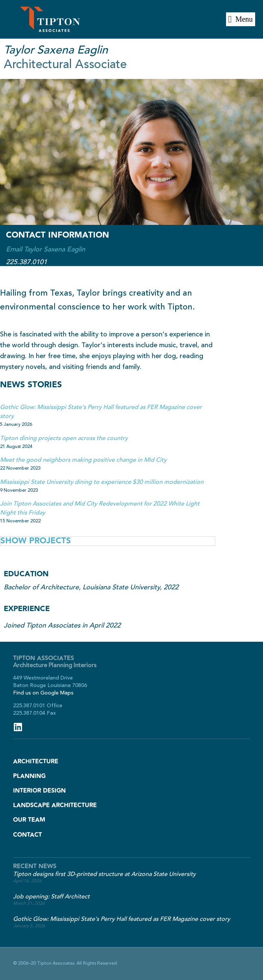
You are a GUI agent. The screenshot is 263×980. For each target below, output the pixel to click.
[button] (241, 19)
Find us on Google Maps (43, 693)
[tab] (108, 541)
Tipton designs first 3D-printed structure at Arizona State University (104, 874)
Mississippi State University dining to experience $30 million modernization (102, 482)
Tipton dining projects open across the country (64, 438)
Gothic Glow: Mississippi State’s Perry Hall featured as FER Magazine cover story (122, 919)
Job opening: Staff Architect (51, 897)
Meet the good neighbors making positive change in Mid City (83, 460)
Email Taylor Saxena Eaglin (46, 249)
